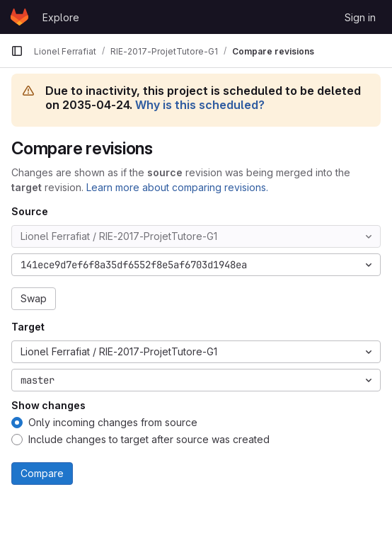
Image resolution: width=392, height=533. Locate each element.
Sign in (360, 17)
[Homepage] (19, 17)
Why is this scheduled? (200, 105)
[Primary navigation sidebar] (17, 51)
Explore (61, 17)
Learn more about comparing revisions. (177, 187)
